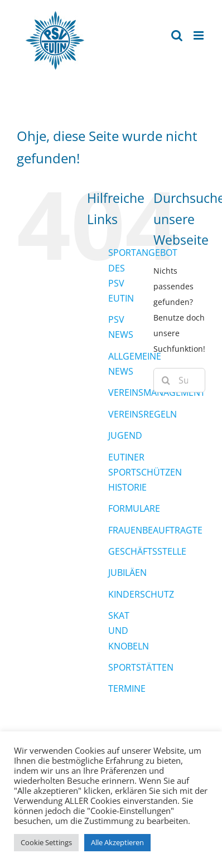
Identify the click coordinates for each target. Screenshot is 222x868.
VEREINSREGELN (143, 414)
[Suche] (166, 380)
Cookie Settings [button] (46, 842)
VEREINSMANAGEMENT (157, 392)
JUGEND (125, 435)
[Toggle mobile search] (177, 35)
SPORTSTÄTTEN (141, 667)
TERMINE (127, 688)
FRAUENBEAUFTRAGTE (155, 530)
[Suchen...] (179, 380)
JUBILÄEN (127, 573)
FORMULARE (134, 508)
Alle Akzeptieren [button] (117, 842)
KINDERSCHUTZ (141, 594)
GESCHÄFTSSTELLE (147, 551)
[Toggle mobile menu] (199, 35)
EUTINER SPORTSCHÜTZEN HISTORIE (145, 472)
